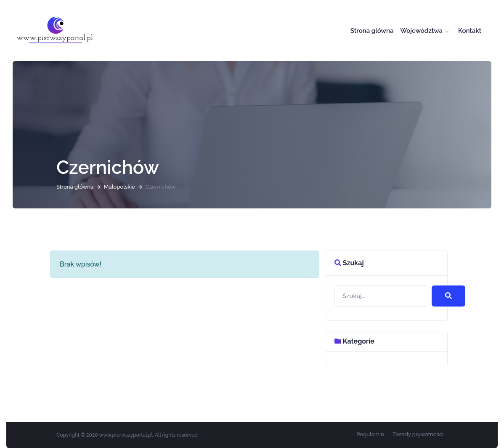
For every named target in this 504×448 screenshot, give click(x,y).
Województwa (421, 31)
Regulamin (370, 434)
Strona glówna (372, 31)
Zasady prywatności (418, 434)
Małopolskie (119, 187)
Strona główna (75, 187)
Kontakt (470, 31)
